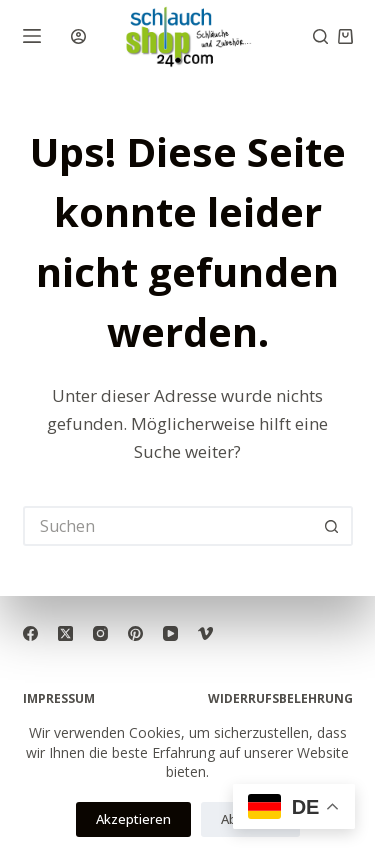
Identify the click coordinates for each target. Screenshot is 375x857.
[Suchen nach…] (168, 526)
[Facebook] (30, 633)
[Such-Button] (333, 526)
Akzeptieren (133, 819)
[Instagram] (100, 633)
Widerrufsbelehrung (280, 699)
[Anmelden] (78, 36)
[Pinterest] (135, 633)
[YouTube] (170, 633)
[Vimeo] (205, 633)
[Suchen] (320, 36)
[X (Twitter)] (65, 633)
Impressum (59, 699)
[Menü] (32, 36)
